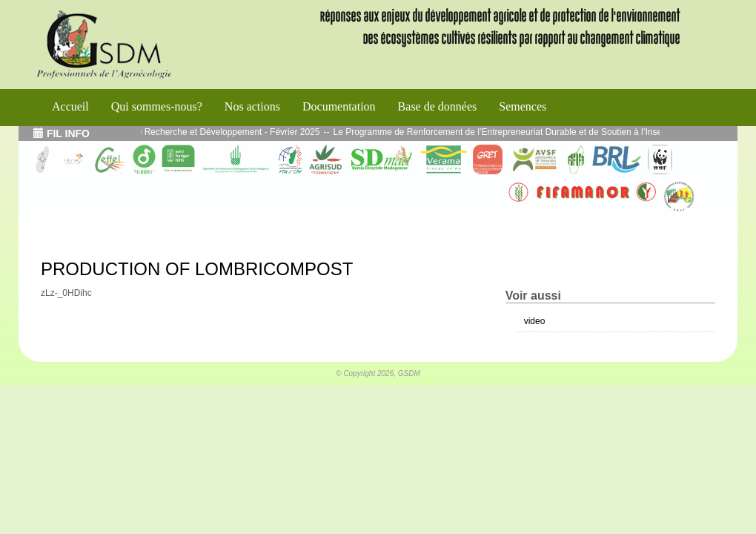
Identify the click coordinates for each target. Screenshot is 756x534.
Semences (523, 106)
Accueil (70, 106)
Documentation (339, 106)
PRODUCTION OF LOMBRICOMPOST (197, 269)
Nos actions (252, 106)
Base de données (438, 106)
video (535, 321)
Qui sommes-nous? (157, 106)
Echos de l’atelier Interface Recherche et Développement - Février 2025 (187, 132)
